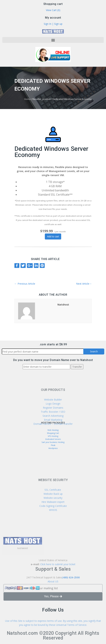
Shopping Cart (53, 434)
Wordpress (53, 445)
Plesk (53, 443)
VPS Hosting (53, 436)
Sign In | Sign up (53, 24)
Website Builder (53, 413)
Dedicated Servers (53, 438)
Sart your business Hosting (53, 441)
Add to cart (53, 236)
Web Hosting (53, 432)
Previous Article (25, 284)
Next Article (84, 284)
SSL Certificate (53, 505)
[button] (53, 40)
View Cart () (53, 11)
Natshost (63, 305)
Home (27, 99)
